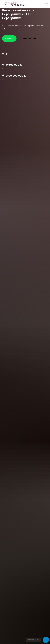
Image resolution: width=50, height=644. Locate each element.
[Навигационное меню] (46, 4)
